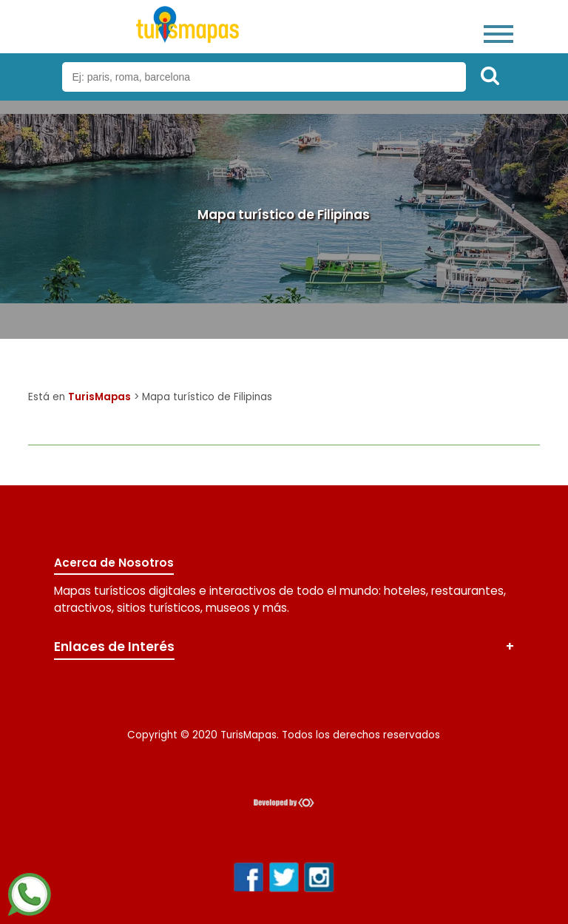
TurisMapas (99, 397)
